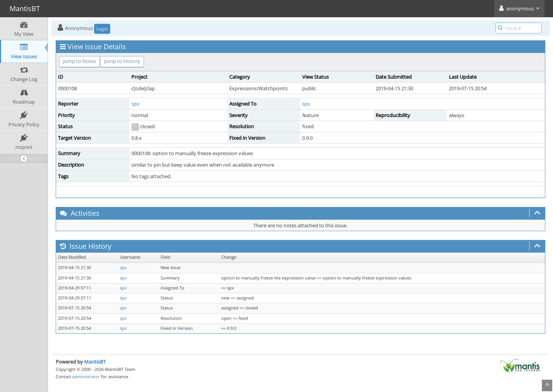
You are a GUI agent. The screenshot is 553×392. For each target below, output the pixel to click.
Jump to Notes (79, 61)
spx (135, 104)
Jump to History (122, 61)
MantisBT (95, 362)
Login (102, 29)
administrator (86, 376)
